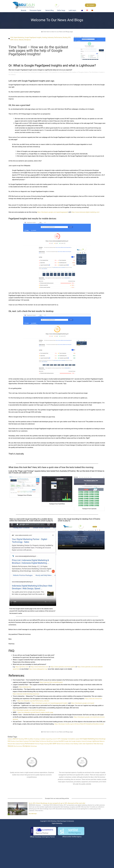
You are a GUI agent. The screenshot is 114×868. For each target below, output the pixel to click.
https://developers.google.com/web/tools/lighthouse (29, 710)
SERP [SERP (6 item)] (54, 744)
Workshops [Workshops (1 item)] (34, 746)
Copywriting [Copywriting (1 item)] (49, 739)
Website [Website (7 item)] (11, 746)
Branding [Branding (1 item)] (21, 739)
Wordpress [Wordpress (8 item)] (26, 746)
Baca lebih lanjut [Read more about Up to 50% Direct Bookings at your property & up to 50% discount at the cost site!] (33, 814)
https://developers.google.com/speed (84, 703)
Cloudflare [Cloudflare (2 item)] (30, 739)
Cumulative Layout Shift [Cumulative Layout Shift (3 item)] (75, 739)
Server (19, 40)
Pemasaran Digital (36, 10)
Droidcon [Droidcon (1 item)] (13, 741)
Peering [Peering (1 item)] (22, 744)
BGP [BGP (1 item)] (17, 739)
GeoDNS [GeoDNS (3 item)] (61, 741)
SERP (15, 40)
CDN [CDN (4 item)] (26, 739)
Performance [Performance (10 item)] (30, 744)
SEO (11, 40)
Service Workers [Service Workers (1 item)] (66, 744)
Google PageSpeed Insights (34, 37)
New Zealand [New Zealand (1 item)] (16, 744)
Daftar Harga (61, 10)
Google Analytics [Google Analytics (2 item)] (76, 741)
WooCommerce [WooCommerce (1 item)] (18, 746)
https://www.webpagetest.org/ (38, 669)
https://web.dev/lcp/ (25, 687)
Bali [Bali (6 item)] (14, 739)
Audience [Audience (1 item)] (10, 739)
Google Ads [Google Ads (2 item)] (68, 741)
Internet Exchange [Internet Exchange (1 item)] (87, 741)
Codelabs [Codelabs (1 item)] (43, 739)
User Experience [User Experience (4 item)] (88, 744)
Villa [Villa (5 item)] (95, 744)
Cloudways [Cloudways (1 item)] (37, 739)
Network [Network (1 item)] (10, 744)
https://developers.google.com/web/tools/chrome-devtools (31, 719)
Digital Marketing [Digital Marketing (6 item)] (89, 739)
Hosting (45, 37)
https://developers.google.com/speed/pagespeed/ (53, 212)
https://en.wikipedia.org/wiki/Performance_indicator (34, 701)
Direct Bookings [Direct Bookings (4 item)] (100, 739)
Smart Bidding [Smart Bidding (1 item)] (74, 744)
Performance (59, 37)
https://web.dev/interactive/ (94, 699)
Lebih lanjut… (73, 10)
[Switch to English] (82, 10)
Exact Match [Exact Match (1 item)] (20, 741)
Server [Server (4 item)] (59, 744)
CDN (12, 37)
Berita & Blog (50, 10)
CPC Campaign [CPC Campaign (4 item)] (63, 739)
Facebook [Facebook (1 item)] (26, 741)
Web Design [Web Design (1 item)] (100, 744)
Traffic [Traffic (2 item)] (80, 744)
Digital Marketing (19, 37)
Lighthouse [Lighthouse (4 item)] (95, 741)
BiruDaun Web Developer (59, 821)
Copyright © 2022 (45, 821)
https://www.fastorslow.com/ (40, 667)
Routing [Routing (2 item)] (47, 744)
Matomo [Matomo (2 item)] (102, 741)
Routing (66, 37)
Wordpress (31, 40)
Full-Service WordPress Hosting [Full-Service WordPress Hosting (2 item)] (49, 741)
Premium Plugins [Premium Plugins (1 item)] (39, 744)
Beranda (24, 10)
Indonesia (51, 37)
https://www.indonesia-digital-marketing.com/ (87, 212)
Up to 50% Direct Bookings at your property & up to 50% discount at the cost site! (57, 803)
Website (24, 40)
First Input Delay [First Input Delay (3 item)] (34, 741)
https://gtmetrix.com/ (22, 667)
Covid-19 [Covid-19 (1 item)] (55, 739)
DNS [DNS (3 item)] (9, 741)
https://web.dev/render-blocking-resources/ (26, 694)
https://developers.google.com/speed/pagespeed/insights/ (50, 703)
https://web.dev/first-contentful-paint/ (52, 682)
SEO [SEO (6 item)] (51, 744)
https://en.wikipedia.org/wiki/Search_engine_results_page (36, 712)
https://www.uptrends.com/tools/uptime (64, 667)
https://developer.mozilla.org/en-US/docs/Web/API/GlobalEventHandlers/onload (80, 724)
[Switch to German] (92, 10)
